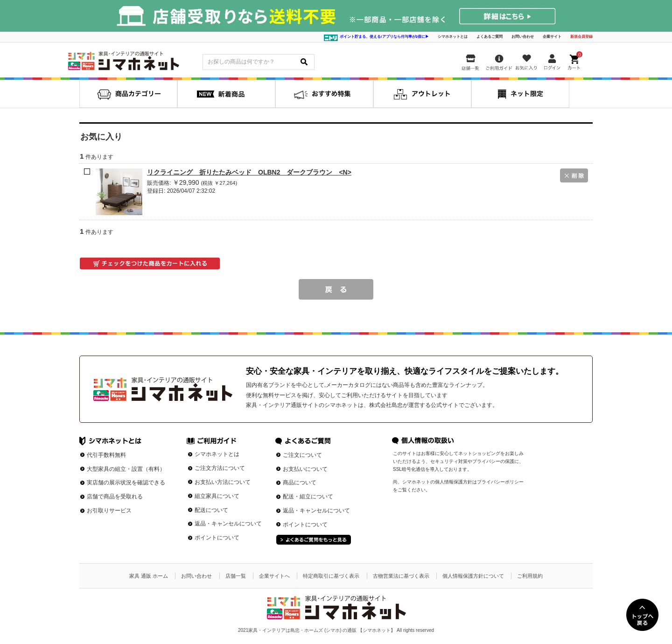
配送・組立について (308, 497)
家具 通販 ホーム (149, 576)
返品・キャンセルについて (228, 524)
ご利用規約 (530, 576)
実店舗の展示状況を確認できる (126, 483)
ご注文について (302, 455)
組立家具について (217, 496)
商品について (300, 483)
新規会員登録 (581, 37)
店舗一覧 (236, 576)
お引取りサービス (109, 511)
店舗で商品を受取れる (115, 497)
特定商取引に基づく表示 (331, 576)
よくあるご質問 (490, 37)
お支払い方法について (223, 482)
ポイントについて (217, 538)
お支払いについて (305, 469)
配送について (211, 510)
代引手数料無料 (106, 455)
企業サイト (552, 37)
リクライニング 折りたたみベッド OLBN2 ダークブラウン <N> (249, 172)
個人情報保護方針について (473, 576)
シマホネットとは (453, 37)
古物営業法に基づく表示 (401, 576)
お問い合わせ (523, 37)
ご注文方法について (220, 468)
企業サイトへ (274, 576)
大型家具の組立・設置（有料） (126, 469)
